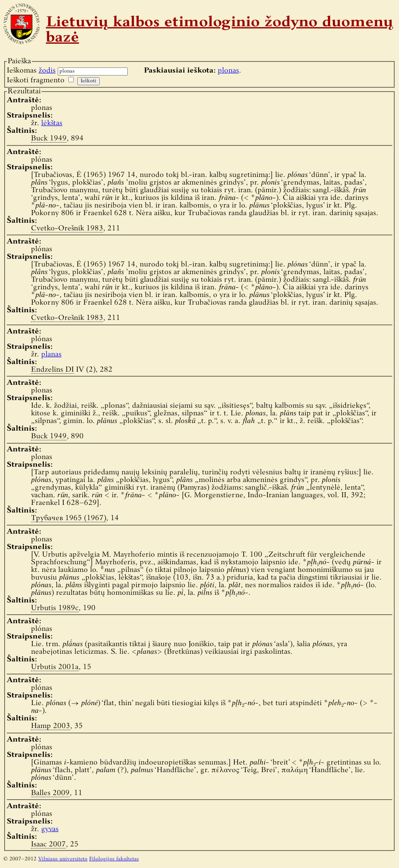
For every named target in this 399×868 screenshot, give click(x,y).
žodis (47, 71)
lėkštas (52, 123)
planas (51, 354)
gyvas (50, 829)
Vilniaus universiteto (63, 859)
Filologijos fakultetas (114, 859)
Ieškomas (31, 71)
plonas (228, 71)
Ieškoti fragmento (36, 80)
